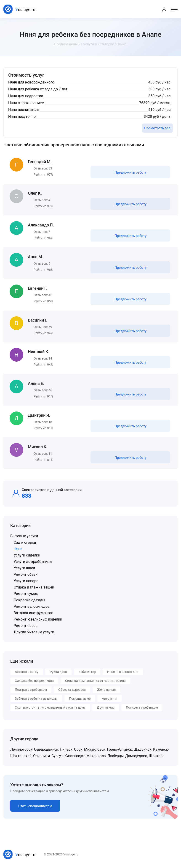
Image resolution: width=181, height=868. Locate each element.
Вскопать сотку (27, 673)
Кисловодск (75, 757)
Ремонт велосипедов (32, 607)
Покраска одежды (29, 601)
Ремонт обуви (26, 575)
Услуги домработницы (33, 563)
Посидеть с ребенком (142, 708)
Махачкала (96, 757)
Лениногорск (21, 750)
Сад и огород (25, 543)
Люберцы (116, 757)
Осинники (41, 757)
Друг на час (106, 708)
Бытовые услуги (24, 537)
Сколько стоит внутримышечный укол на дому (50, 708)
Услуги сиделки (27, 556)
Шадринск (143, 750)
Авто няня (110, 699)
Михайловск (95, 750)
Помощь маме (80, 699)
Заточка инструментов (33, 614)
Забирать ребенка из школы (36, 699)
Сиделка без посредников (34, 682)
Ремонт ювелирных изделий (38, 620)
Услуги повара (26, 582)
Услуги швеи (24, 569)
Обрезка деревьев (72, 691)
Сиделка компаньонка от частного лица (95, 682)
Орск (78, 750)
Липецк (66, 750)
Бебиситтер (87, 673)
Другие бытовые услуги (34, 633)
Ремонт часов (26, 627)
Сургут (57, 757)
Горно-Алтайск (120, 750)
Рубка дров (58, 673)
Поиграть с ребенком (31, 691)
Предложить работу (130, 172)
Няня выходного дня (123, 673)
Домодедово (136, 757)
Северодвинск (46, 750)
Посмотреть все (157, 128)
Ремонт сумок (26, 595)
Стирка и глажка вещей (34, 588)
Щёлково (157, 757)
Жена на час (106, 691)
